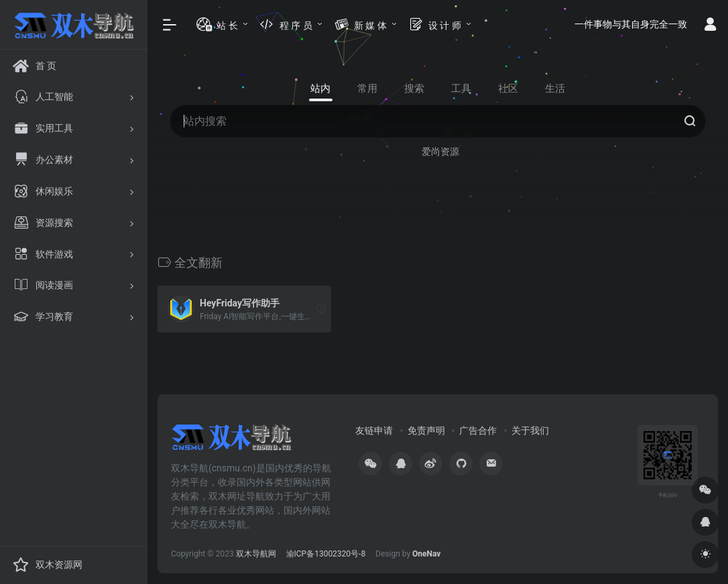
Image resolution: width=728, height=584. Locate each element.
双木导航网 (256, 554)
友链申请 (374, 430)
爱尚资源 (440, 152)
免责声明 (426, 430)
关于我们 (530, 430)
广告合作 (478, 430)
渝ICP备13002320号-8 (326, 554)
